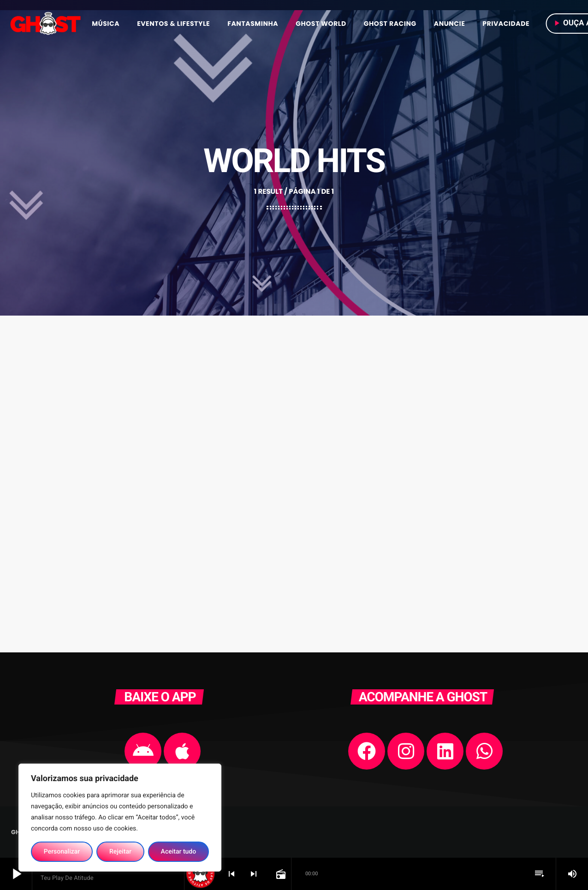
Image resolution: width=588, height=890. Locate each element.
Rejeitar (120, 852)
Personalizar (62, 852)
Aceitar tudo (179, 852)
